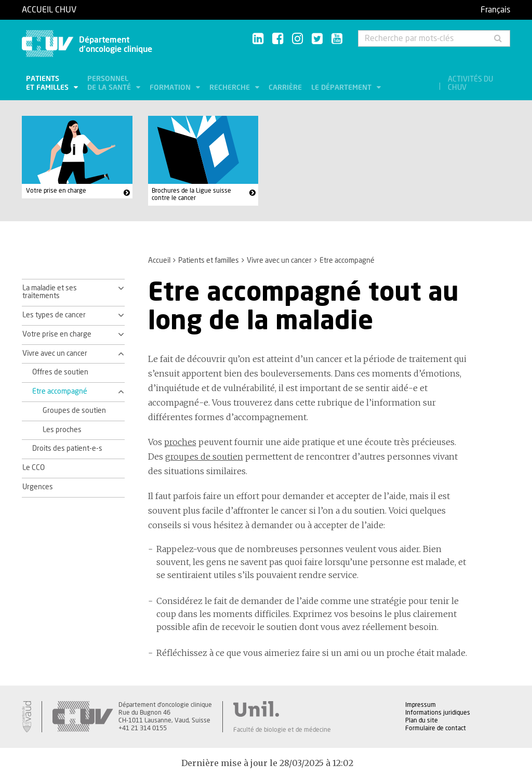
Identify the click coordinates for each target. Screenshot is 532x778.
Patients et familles (48, 83)
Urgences (38, 487)
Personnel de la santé (110, 83)
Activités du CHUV (470, 84)
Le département (342, 88)
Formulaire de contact (436, 728)
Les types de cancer (54, 315)
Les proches (62, 430)
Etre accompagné (60, 392)
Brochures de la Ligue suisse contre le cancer (191, 194)
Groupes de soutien (74, 411)
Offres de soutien (60, 372)
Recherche (231, 88)
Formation (171, 88)
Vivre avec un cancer (279, 261)
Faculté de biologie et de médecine (282, 730)
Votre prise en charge (56, 191)
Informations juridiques (438, 713)
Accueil (159, 261)
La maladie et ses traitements (50, 292)
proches (180, 442)
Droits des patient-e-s (67, 449)
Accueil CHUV (49, 10)
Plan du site (422, 720)
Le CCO (34, 468)
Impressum (421, 705)
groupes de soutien (204, 457)
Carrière (285, 88)
